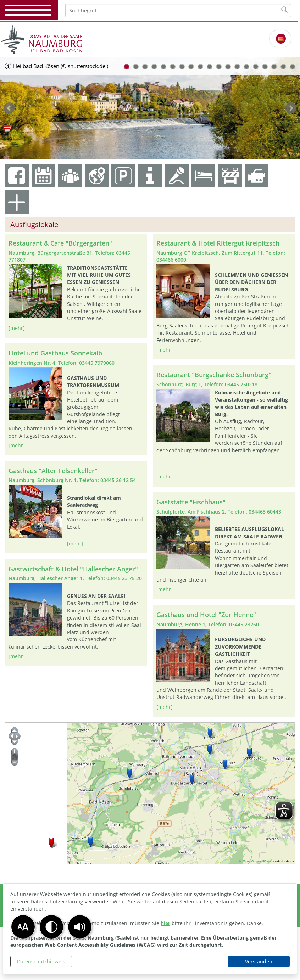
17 (274, 67)
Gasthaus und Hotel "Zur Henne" (206, 615)
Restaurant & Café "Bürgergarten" (60, 243)
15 (256, 67)
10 (210, 67)
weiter (291, 108)
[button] (80, 927)
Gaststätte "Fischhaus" (191, 502)
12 (228, 67)
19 (293, 67)
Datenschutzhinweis (41, 961)
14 (246, 67)
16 (265, 67)
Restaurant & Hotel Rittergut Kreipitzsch (218, 243)
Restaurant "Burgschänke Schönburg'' (214, 375)
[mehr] (17, 328)
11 (219, 67)
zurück (9, 108)
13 (237, 67)
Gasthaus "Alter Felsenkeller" (53, 471)
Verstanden (259, 961)
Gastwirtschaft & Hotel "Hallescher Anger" (73, 569)
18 (283, 67)
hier (165, 923)
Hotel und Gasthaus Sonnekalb (55, 353)
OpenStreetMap (257, 861)
